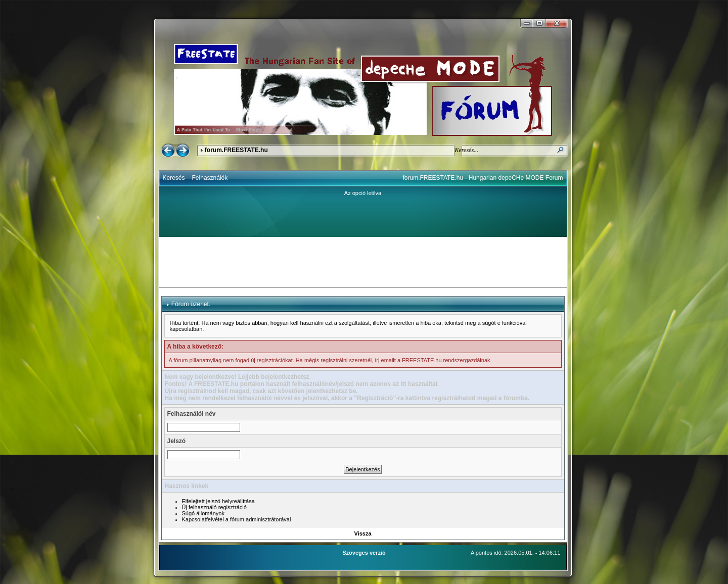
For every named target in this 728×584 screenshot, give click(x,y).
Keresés (174, 178)
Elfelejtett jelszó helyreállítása (218, 501)
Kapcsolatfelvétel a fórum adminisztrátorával (237, 519)
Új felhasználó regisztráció (214, 507)
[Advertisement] (363, 262)
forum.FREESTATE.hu (236, 150)
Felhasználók (210, 178)
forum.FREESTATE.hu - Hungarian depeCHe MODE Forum (483, 178)
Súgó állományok (203, 513)
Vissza (362, 533)
